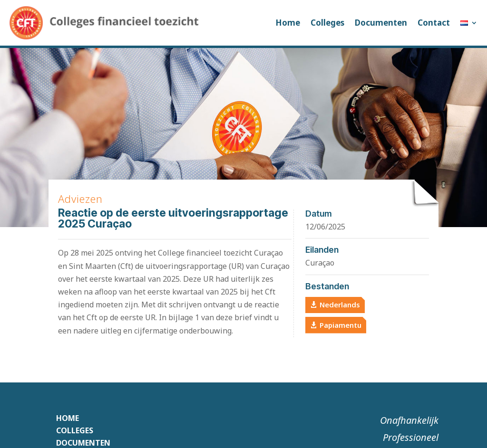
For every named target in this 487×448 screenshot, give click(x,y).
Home (288, 23)
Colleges (327, 23)
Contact (434, 23)
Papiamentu (341, 325)
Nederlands (340, 305)
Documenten (381, 23)
